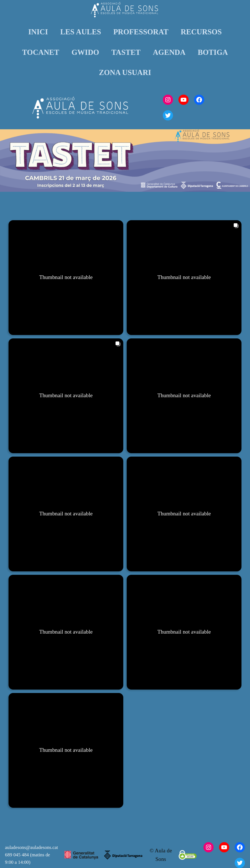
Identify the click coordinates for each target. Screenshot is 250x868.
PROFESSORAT (141, 32)
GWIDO (85, 52)
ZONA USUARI (125, 72)
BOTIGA (213, 52)
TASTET (126, 52)
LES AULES (81, 32)
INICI (38, 32)
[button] (66, 278)
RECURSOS (201, 32)
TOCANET (41, 52)
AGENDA (169, 52)
